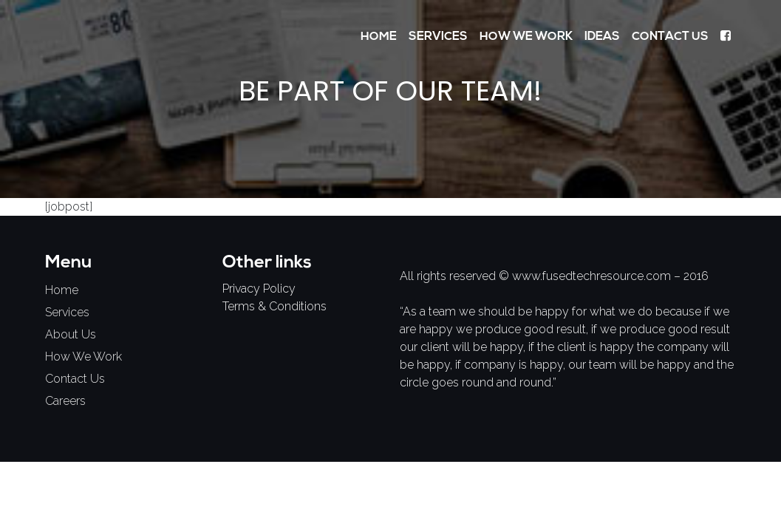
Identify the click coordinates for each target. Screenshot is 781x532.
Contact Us (670, 37)
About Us (71, 334)
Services (438, 37)
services (67, 312)
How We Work (526, 37)
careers (65, 401)
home (62, 290)
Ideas (602, 37)
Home (379, 37)
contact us (75, 379)
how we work (83, 357)
